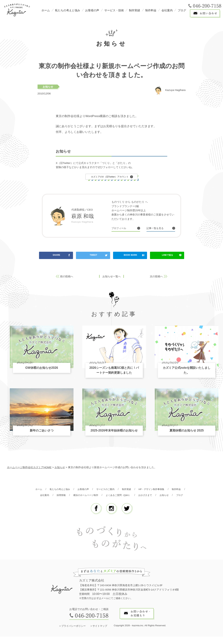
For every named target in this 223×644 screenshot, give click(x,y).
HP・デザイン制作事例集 (165, 490)
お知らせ (48, 87)
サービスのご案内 (114, 490)
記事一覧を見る (157, 229)
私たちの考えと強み (68, 10)
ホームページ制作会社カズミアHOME (29, 468)
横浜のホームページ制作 (105, 496)
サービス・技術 (114, 10)
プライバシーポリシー (74, 633)
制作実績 (134, 10)
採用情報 (78, 496)
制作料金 (151, 10)
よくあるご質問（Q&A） (142, 496)
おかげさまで (171, 496)
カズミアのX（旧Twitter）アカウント (110, 177)
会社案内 (167, 10)
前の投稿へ (67, 278)
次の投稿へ (156, 278)
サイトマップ (100, 633)
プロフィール (120, 229)
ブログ (182, 10)
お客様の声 (92, 10)
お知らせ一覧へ (112, 278)
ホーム (46, 10)
